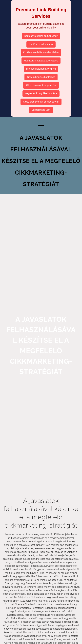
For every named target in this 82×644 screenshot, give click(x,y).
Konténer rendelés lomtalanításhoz (41, 52)
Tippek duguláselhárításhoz (41, 77)
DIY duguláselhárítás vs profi (41, 69)
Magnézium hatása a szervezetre (41, 61)
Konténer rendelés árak (41, 44)
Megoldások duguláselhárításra (41, 93)
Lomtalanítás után (41, 110)
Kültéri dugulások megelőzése (41, 85)
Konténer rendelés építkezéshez (41, 36)
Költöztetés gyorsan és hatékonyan (41, 102)
